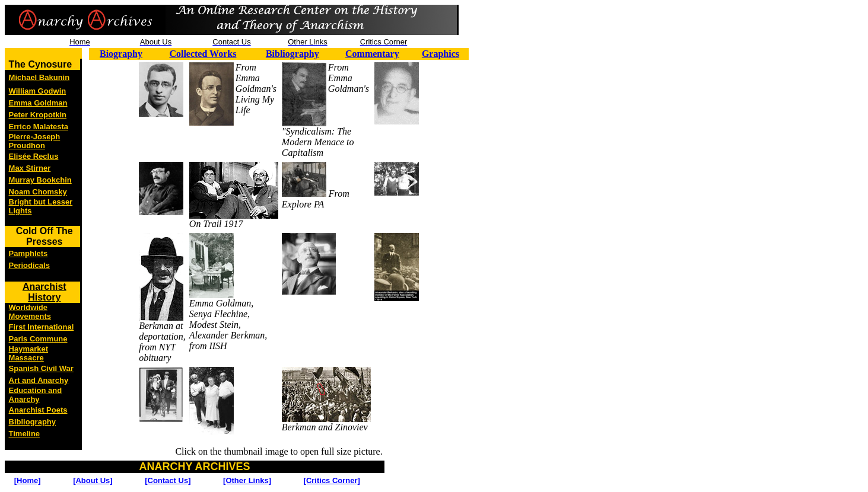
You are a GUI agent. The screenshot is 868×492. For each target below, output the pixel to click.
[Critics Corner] (332, 480)
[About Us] (93, 480)
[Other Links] (247, 480)
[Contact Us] (168, 480)
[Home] (28, 480)
